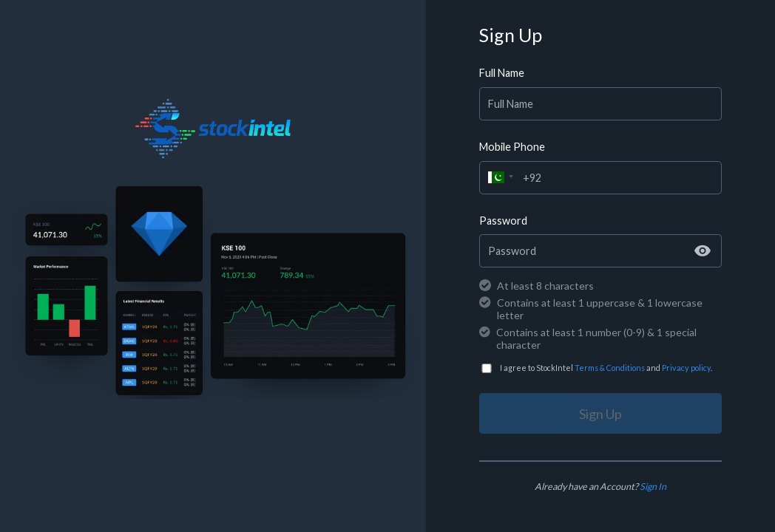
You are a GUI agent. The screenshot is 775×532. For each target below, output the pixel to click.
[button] (498, 176)
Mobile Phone (512, 147)
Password (503, 221)
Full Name (502, 73)
